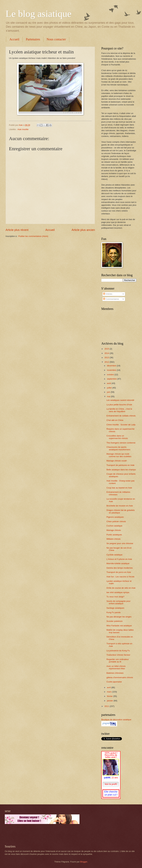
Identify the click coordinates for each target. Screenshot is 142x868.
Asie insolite (23, 129)
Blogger (84, 862)
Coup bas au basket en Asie (119, 488)
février (110, 696)
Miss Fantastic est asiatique (119, 626)
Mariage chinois (114, 530)
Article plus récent (17, 230)
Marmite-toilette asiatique (118, 563)
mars (109, 692)
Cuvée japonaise (114, 682)
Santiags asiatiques (115, 608)
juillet (110, 388)
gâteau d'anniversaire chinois (120, 677)
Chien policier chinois (116, 521)
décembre (112, 366)
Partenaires (33, 39)
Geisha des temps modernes (120, 568)
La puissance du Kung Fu (118, 651)
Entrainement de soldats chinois (121, 416)
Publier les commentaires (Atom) (33, 236)
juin (109, 392)
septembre (112, 379)
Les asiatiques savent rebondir (120, 400)
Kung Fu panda (113, 612)
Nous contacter (56, 39)
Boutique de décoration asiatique (116, 720)
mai (109, 396)
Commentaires (111, 299)
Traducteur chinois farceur (118, 655)
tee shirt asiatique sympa (118, 592)
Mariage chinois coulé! (117, 461)
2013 (107, 358)
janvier (110, 701)
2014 (107, 353)
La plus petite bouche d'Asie (119, 405)
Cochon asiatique (114, 526)
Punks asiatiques (114, 535)
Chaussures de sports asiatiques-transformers (118, 448)
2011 (107, 706)
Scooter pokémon (114, 621)
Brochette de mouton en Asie (120, 506)
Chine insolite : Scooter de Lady (121, 425)
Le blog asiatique (39, 14)
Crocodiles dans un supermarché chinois (117, 437)
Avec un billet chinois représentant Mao (116, 667)
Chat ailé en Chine (115, 420)
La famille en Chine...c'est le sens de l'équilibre (119, 410)
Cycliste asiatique (114, 555)
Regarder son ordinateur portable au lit (118, 661)
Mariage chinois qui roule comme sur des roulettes (119, 455)
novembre (112, 370)
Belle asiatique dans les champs (121, 470)
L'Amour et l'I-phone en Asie (119, 559)
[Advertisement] (42, 834)
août (109, 383)
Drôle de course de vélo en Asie (121, 588)
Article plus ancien (83, 230)
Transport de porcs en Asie (119, 572)
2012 (107, 362)
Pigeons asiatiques (115, 517)
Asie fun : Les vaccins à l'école (120, 577)
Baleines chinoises (115, 673)
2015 (107, 349)
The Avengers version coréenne (121, 443)
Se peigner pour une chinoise (120, 543)
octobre (111, 375)
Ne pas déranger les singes (119, 617)
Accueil (14, 39)
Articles (108, 294)
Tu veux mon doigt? (115, 597)
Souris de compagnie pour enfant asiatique (118, 602)
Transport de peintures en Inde (120, 465)
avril (109, 687)
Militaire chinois (113, 539)
